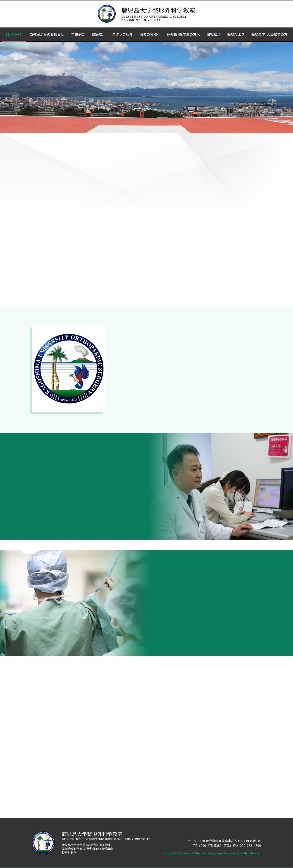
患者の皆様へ (150, 34)
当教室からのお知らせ (47, 34)
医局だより (236, 34)
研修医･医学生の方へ (183, 34)
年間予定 (78, 34)
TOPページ (14, 34)
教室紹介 (98, 34)
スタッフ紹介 (122, 34)
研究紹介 (214, 34)
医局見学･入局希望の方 (269, 34)
